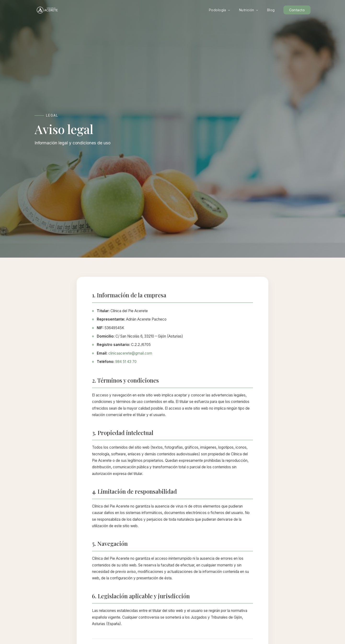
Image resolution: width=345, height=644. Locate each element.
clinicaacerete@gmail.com (130, 353)
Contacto (297, 10)
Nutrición (249, 10)
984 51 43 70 (126, 362)
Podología (220, 10)
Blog (271, 10)
